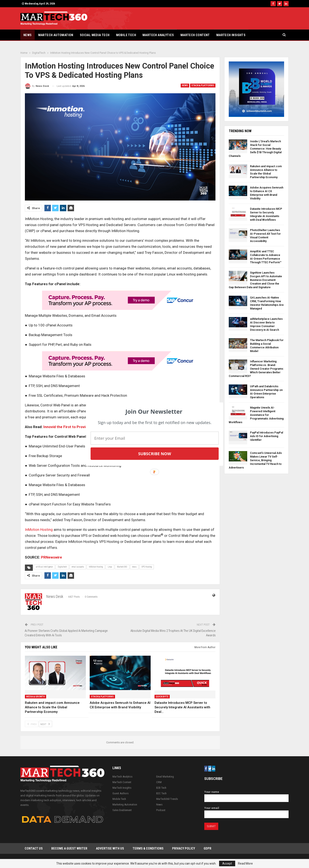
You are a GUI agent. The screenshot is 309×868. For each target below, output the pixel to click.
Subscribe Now (155, 453)
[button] (154, 411)
